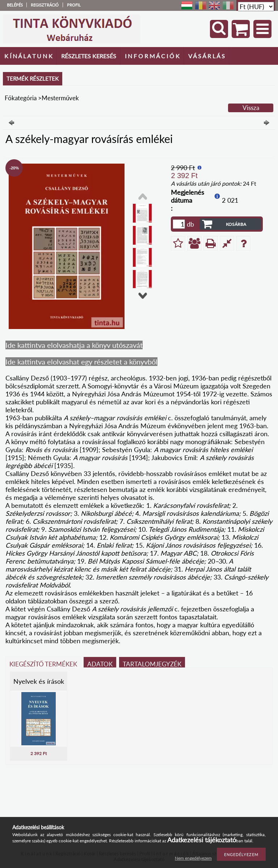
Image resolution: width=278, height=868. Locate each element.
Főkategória (21, 98)
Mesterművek (60, 98)
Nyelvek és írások (39, 681)
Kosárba (236, 224)
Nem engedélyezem (193, 858)
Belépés (15, 5)
